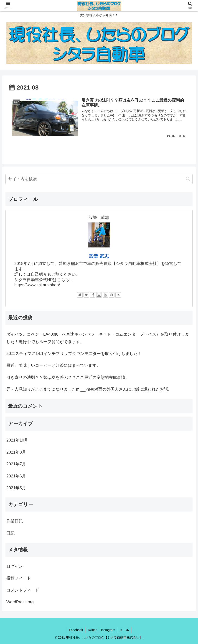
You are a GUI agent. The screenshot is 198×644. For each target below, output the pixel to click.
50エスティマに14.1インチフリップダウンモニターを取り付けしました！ (74, 354)
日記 (10, 533)
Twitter (92, 630)
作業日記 (15, 521)
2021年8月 (16, 452)
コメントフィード (23, 590)
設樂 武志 (99, 256)
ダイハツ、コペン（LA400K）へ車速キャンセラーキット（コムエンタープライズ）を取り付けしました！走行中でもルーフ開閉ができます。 (98, 338)
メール (125, 630)
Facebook (75, 630)
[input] (99, 179)
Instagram (108, 630)
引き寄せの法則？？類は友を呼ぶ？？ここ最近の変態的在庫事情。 (68, 377)
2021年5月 (16, 488)
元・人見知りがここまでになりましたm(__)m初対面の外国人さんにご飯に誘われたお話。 (89, 389)
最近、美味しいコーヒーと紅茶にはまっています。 (53, 366)
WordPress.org (20, 602)
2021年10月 (17, 440)
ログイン (15, 566)
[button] (188, 179)
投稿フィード (19, 578)
